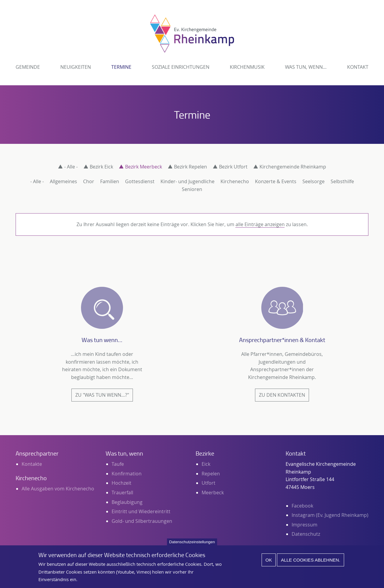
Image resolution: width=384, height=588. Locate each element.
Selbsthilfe (342, 181)
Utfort (208, 483)
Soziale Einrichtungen (181, 67)
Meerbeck (213, 493)
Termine (121, 67)
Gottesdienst (140, 181)
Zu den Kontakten (282, 395)
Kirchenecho (235, 181)
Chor (89, 181)
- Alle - (71, 167)
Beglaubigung (127, 502)
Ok (269, 563)
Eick (206, 464)
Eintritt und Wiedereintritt (141, 511)
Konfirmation (127, 474)
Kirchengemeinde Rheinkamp (293, 167)
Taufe (118, 464)
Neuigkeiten (76, 67)
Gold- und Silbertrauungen (142, 521)
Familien (110, 181)
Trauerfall (122, 493)
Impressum (304, 525)
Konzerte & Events (276, 181)
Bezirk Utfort (233, 167)
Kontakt (358, 67)
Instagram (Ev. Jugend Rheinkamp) (330, 515)
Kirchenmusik (247, 67)
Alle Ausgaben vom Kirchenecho (58, 489)
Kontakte (32, 464)
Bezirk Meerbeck (144, 167)
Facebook (302, 506)
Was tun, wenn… (306, 67)
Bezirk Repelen (190, 167)
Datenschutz (306, 534)
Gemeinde (28, 67)
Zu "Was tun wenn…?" (102, 395)
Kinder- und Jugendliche (187, 181)
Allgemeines (63, 181)
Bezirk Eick (101, 167)
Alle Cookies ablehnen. (310, 563)
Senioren (192, 189)
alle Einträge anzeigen (260, 224)
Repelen (211, 474)
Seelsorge (313, 181)
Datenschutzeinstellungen (192, 545)
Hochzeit (121, 483)
